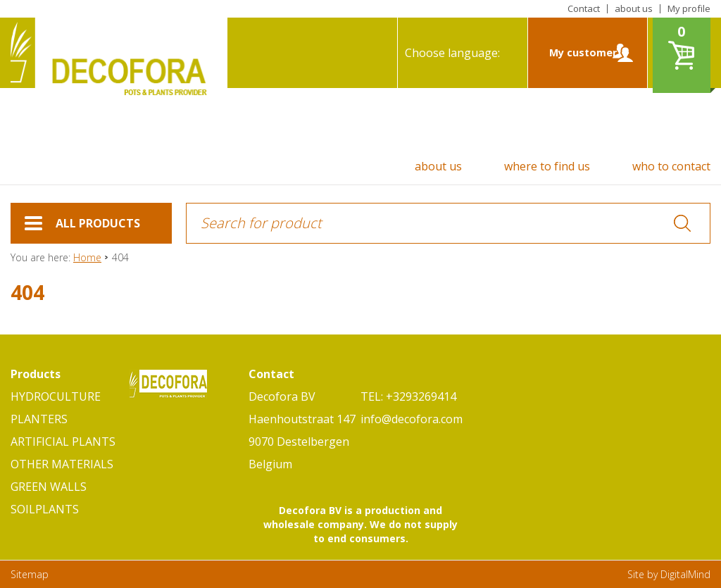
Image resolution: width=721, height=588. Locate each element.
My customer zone (583, 67)
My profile (689, 8)
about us (634, 8)
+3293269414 (421, 396)
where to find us (547, 166)
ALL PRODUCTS (82, 230)
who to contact (671, 166)
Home (87, 257)
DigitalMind (685, 574)
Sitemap (30, 574)
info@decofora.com (412, 419)
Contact (584, 8)
